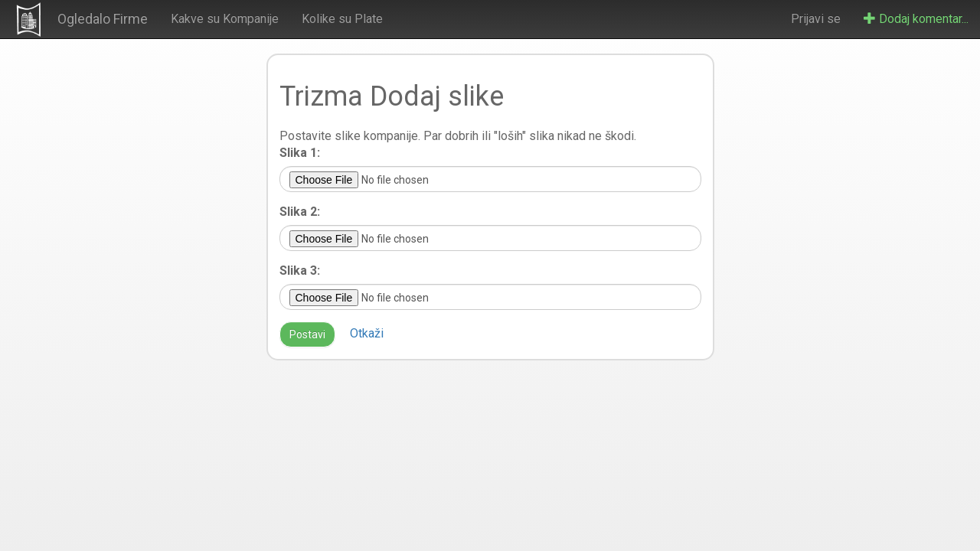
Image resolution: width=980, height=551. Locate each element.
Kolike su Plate (342, 19)
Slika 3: (300, 271)
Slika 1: (300, 153)
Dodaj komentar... (916, 19)
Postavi (307, 334)
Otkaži (367, 333)
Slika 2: (300, 212)
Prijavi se (816, 19)
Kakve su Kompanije (225, 19)
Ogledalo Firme (103, 19)
